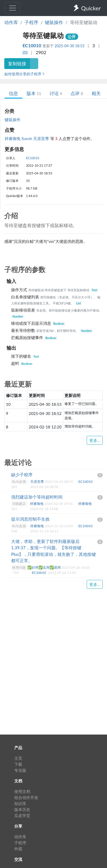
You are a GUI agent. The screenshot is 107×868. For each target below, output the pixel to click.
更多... (95, 440)
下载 (18, 764)
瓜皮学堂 (22, 815)
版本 (34, 93)
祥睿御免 (13, 138)
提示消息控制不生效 (30, 519)
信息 (13, 93)
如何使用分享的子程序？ (25, 74)
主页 (18, 758)
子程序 (31, 22)
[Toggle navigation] (13, 8)
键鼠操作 (54, 22)
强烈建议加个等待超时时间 (37, 497)
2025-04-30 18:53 (69, 46)
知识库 (20, 803)
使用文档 (22, 791)
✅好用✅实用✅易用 (45, 567)
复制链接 (17, 63)
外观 (18, 849)
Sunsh (28, 138)
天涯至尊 (42, 138)
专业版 (20, 770)
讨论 (56, 93)
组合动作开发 (26, 797)
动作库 (11, 22)
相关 (96, 93)
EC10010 (33, 45)
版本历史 (22, 809)
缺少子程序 (22, 475)
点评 (77, 93)
